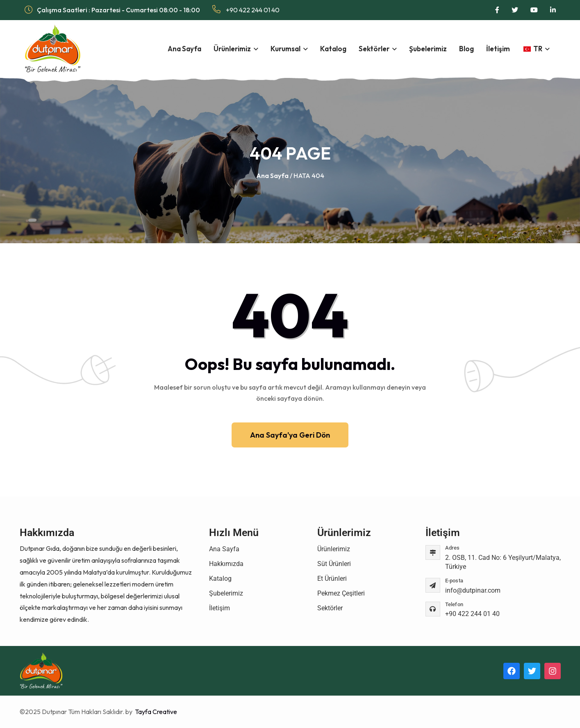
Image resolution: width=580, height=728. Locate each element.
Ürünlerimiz (232, 49)
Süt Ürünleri (334, 564)
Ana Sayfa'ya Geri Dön (290, 435)
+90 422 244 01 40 (246, 10)
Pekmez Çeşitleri (341, 593)
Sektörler (374, 49)
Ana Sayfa (184, 49)
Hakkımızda (226, 564)
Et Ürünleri (332, 579)
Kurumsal (285, 49)
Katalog (333, 49)
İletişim (498, 49)
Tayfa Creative (155, 712)
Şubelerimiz (428, 49)
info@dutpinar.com (473, 590)
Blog (466, 49)
